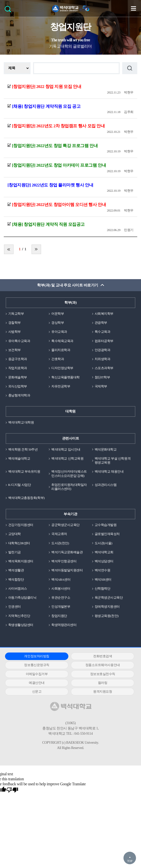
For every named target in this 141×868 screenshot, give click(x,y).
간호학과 (58, 359)
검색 (9, 11)
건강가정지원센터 (21, 525)
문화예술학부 (18, 377)
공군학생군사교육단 (65, 525)
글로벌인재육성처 (107, 534)
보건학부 (15, 350)
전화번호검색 (103, 656)
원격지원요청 (103, 691)
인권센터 (15, 607)
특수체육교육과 (62, 341)
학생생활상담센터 (21, 625)
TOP (130, 861)
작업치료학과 (18, 368)
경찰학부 (15, 323)
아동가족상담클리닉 (22, 598)
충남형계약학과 (19, 395)
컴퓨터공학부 (104, 341)
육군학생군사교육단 (109, 598)
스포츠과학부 (104, 368)
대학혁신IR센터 (19, 543)
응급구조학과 (18, 359)
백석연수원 (103, 570)
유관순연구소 (61, 598)
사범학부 (15, 332)
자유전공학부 (61, 386)
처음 (9, 249)
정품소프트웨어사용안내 (103, 665)
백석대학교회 (104, 552)
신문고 (37, 691)
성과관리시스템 (106, 485)
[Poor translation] (12, 790)
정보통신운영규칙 (37, 665)
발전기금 (15, 552)
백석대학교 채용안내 (109, 471)
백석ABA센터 (61, 579)
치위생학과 (103, 359)
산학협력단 (103, 588)
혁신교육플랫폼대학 (65, 377)
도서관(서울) (103, 543)
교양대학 (15, 534)
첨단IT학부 (102, 377)
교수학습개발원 (106, 525)
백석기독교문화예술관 (67, 552)
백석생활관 (16, 570)
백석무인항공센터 (64, 561)
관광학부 (101, 323)
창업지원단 (59, 616)
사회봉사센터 (61, 588)
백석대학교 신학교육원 (67, 458)
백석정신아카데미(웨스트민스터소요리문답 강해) (69, 473)
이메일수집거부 (37, 674)
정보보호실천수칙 (103, 674)
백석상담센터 (104, 561)
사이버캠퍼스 (18, 588)
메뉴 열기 (133, 8)
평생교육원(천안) (107, 616)
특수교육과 (103, 332)
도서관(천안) (60, 543)
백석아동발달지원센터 (67, 570)
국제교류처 (59, 534)
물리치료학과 (61, 350)
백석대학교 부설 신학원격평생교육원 (113, 460)
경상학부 (58, 323)
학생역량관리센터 (64, 625)
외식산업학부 (18, 386)
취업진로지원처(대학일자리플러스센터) (69, 487)
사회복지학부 (104, 314)
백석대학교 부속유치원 (24, 471)
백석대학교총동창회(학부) (26, 498)
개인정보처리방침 (37, 656)
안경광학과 (103, 350)
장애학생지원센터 (107, 607)
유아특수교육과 (19, 341)
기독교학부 (16, 314)
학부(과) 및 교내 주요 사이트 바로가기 (67, 285)
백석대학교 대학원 (21, 422)
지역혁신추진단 (19, 616)
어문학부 (58, 314)
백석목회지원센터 (21, 561)
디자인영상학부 (62, 368)
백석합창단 (16, 579)
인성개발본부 (61, 607)
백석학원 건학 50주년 (23, 449)
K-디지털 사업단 (20, 485)
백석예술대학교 (19, 458)
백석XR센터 (103, 579)
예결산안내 (37, 683)
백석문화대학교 (106, 449)
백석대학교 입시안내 (66, 449)
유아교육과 (59, 332)
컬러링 (103, 683)
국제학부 (101, 386)
